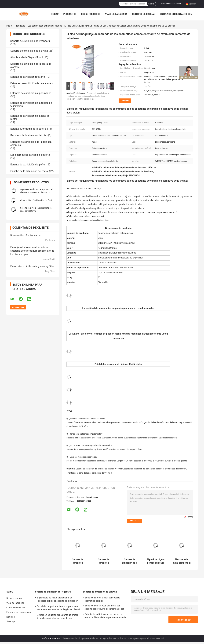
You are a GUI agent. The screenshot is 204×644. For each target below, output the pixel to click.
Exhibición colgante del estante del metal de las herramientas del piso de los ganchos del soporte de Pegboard (57, 617)
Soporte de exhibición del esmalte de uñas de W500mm (99, 469)
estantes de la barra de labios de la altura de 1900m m (89, 473)
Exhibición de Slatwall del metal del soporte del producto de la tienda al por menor (104, 608)
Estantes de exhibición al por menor (31, 93)
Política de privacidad (51, 638)
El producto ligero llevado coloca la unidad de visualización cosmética (156, 561)
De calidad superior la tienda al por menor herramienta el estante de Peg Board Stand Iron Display (58, 608)
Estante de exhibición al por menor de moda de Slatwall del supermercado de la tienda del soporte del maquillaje (105, 616)
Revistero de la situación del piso (29, 135)
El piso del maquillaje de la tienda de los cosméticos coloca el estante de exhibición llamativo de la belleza (88, 96)
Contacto (125, 101)
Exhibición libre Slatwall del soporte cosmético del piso (102, 599)
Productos (70, 14)
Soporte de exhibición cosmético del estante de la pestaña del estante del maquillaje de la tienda (104, 561)
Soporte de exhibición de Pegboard (30, 41)
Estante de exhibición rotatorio (28, 77)
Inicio (9, 26)
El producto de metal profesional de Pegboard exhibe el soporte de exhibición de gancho (57, 600)
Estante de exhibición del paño (28, 165)
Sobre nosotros (91, 14)
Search (151, 4)
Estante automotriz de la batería (28, 129)
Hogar (55, 14)
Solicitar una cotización (171, 4)
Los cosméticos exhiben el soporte (45, 26)
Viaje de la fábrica (116, 14)
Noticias (11, 617)
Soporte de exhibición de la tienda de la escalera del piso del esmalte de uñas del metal (130, 561)
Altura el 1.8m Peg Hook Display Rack (36, 200)
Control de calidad (144, 14)
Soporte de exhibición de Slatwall (29, 51)
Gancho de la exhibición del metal (29, 171)
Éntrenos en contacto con (176, 14)
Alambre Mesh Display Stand (27, 57)
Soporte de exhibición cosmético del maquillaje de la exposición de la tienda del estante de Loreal (78, 561)
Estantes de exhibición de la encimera (32, 83)
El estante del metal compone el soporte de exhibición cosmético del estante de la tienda (182, 561)
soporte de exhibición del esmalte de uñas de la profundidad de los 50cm (155, 469)
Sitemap (11, 621)
